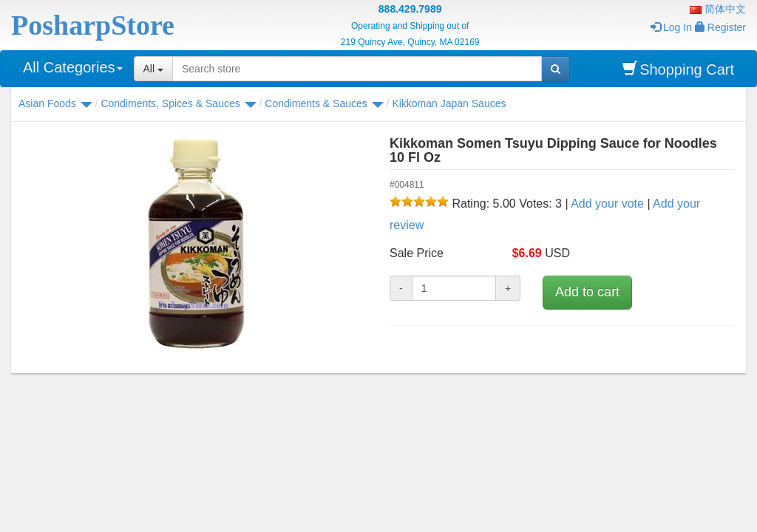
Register (720, 27)
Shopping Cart (678, 69)
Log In (671, 27)
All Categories (73, 67)
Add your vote (607, 204)
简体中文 (718, 9)
